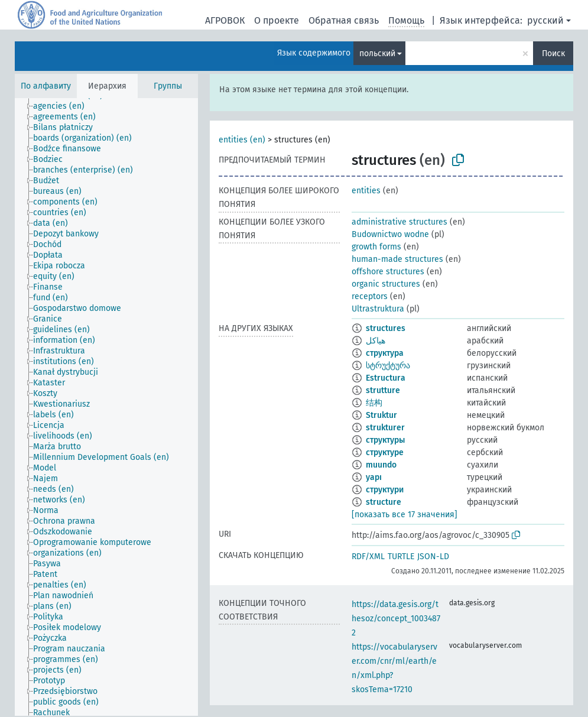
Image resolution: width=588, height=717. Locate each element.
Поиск (553, 53)
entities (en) (242, 140)
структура (385, 353)
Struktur (381, 415)
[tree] (106, 407)
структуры (385, 440)
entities (366, 191)
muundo (381, 465)
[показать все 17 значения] (405, 515)
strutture (383, 390)
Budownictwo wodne (390, 234)
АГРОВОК (225, 20)
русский (545, 20)
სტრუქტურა (388, 366)
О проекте (277, 20)
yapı (374, 477)
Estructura (386, 378)
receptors (370, 296)
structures (386, 328)
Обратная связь (344, 20)
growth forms (376, 247)
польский (377, 53)
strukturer (385, 428)
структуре (385, 452)
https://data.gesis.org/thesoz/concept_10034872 (396, 619)
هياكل (376, 341)
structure (384, 502)
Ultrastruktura (378, 309)
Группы (168, 86)
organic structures (386, 284)
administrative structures (399, 222)
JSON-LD (433, 557)
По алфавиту (46, 86)
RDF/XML (368, 557)
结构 (374, 403)
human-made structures (397, 259)
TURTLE (401, 557)
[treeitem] (64, 106)
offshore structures (388, 272)
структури (385, 490)
